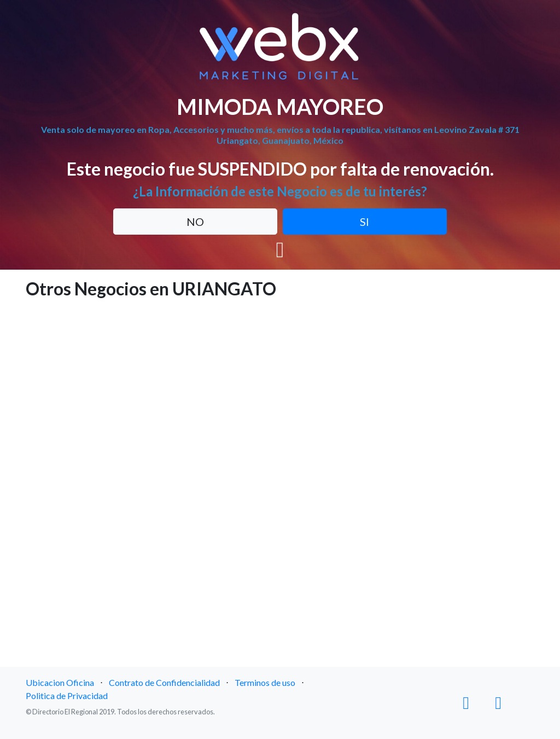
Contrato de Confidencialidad (164, 682)
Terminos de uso (265, 682)
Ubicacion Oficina (60, 682)
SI (364, 222)
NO (195, 222)
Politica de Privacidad (67, 696)
